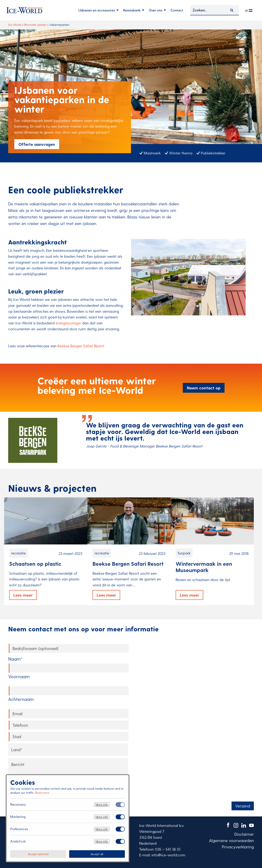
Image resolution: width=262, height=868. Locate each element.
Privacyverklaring (238, 847)
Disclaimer (244, 834)
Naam (15, 659)
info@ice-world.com (168, 855)
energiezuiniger (68, 323)
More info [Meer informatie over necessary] (102, 804)
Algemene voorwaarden (231, 840)
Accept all (97, 854)
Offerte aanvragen (37, 144)
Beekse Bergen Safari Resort (81, 346)
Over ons (156, 10)
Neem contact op (204, 388)
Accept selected (38, 854)
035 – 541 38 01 (168, 849)
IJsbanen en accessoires (97, 10)
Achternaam (21, 699)
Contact (177, 10)
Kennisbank (132, 10)
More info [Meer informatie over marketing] (102, 817)
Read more (42, 793)
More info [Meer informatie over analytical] (102, 841)
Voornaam (19, 676)
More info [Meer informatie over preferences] (102, 829)
